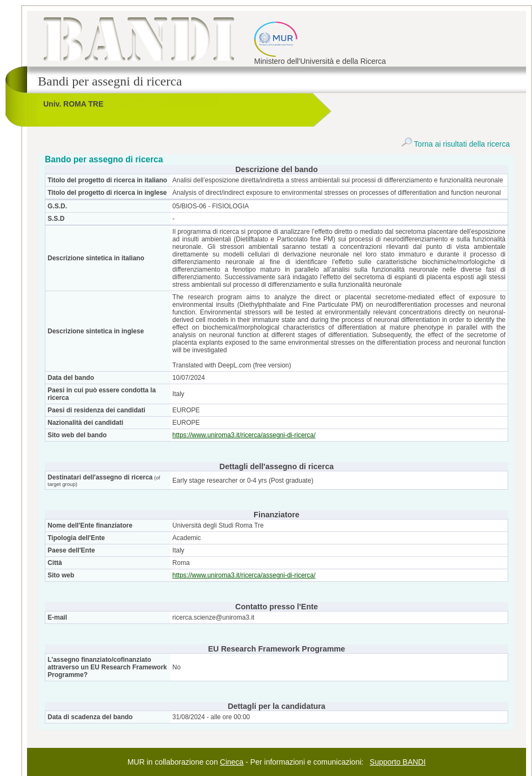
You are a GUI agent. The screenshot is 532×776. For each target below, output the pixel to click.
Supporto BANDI (398, 762)
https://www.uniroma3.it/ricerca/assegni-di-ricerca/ (244, 435)
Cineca (232, 762)
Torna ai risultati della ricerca (455, 144)
